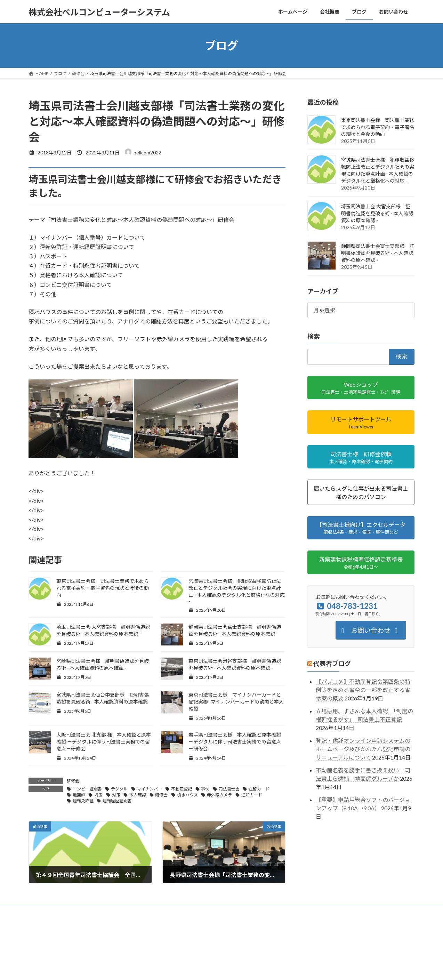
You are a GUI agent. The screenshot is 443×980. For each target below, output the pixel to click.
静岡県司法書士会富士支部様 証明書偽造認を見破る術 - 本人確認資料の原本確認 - (378, 253)
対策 (116, 795)
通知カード (252, 795)
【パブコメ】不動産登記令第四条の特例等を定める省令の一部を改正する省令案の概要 (363, 690)
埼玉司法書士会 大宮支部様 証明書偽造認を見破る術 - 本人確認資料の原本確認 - (377, 213)
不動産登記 (182, 789)
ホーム (41, 912)
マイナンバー (150, 789)
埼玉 (98, 795)
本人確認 (138, 795)
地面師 (79, 795)
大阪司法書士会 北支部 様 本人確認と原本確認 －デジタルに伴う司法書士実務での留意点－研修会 (104, 742)
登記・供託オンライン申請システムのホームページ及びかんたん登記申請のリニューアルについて (363, 749)
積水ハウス (187, 795)
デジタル (119, 789)
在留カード (259, 789)
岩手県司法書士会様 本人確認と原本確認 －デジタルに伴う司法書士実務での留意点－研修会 (235, 742)
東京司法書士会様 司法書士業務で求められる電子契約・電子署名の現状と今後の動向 (103, 588)
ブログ (128, 912)
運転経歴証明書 (117, 801)
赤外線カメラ (219, 795)
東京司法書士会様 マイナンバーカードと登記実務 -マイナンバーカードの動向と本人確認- (236, 702)
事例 (205, 789)
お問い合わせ (160, 912)
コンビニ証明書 (87, 789)
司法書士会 (229, 789)
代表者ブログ (332, 664)
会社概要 (70, 912)
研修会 (73, 781)
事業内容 (100, 912)
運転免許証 (83, 801)
